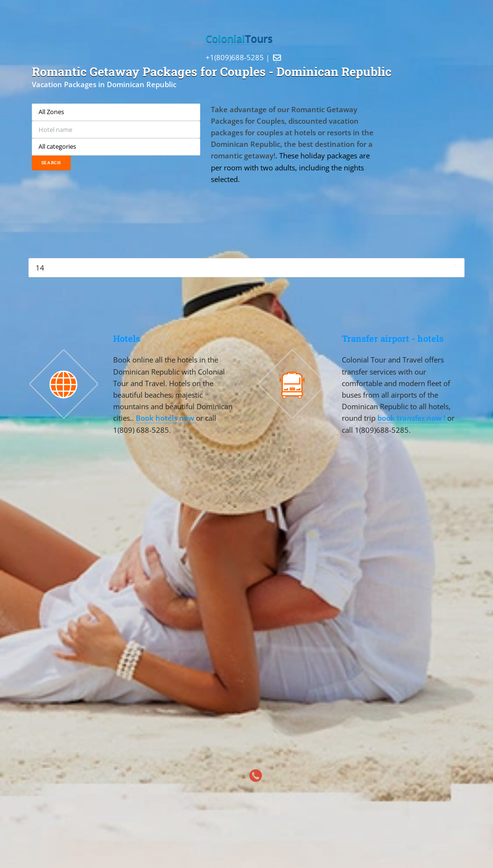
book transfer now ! (412, 418)
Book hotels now (166, 418)
